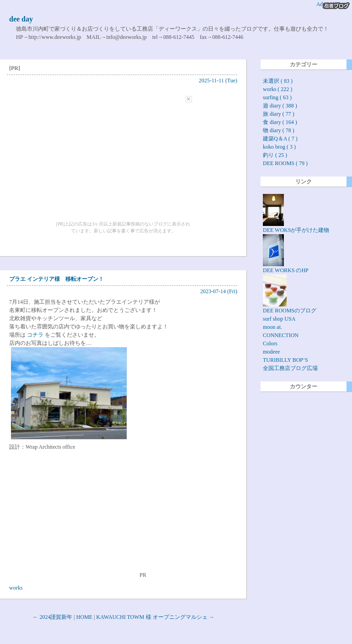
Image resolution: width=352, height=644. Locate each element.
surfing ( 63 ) (277, 97)
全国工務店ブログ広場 (290, 368)
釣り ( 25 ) (275, 155)
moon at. (272, 327)
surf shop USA (279, 319)
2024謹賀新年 (56, 617)
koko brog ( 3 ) (279, 147)
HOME (84, 617)
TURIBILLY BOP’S (285, 360)
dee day (21, 19)
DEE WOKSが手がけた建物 (296, 227)
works (16, 588)
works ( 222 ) (277, 89)
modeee (271, 352)
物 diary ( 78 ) (279, 130)
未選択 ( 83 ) (278, 81)
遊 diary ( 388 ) (280, 106)
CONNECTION (281, 335)
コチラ (35, 335)
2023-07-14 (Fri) (219, 291)
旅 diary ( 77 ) (279, 114)
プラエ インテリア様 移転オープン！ (56, 279)
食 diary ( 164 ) (280, 122)
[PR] (15, 68)
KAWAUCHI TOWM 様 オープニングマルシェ (152, 617)
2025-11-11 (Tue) (218, 80)
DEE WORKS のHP (286, 267)
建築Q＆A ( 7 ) (280, 139)
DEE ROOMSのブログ (290, 308)
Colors (270, 343)
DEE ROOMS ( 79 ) (285, 163)
